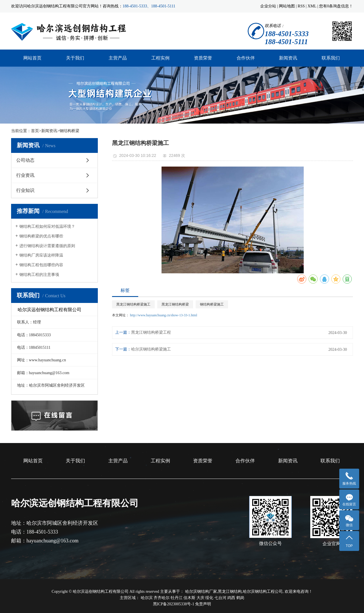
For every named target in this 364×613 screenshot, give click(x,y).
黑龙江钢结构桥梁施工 (133, 304)
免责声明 (203, 604)
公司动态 (25, 160)
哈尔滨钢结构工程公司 (263, 592)
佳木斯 (190, 598)
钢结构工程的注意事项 (39, 275)
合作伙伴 (246, 58)
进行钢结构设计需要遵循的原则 (47, 246)
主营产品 (118, 58)
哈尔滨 (147, 598)
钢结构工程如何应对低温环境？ (47, 226)
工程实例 (160, 58)
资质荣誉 (203, 58)
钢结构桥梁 (69, 131)
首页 (35, 131)
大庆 (201, 598)
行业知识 (25, 190)
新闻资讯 (288, 58)
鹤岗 (240, 598)
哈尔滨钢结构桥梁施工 (151, 349)
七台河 (221, 598)
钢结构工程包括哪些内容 (41, 265)
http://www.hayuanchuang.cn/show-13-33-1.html (164, 315)
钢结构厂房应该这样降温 (41, 255)
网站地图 (287, 6)
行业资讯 (25, 175)
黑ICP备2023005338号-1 (174, 604)
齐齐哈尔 (162, 598)
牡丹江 (177, 598)
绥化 (210, 598)
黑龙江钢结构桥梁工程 (151, 332)
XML (312, 6)
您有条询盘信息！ (336, 6)
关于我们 (75, 58)
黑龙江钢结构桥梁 (175, 304)
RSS (301, 6)
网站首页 (32, 58)
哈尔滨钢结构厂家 (201, 592)
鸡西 (232, 598)
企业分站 (268, 6)
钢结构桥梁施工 (212, 304)
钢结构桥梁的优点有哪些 (41, 236)
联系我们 (331, 58)
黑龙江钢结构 (230, 592)
